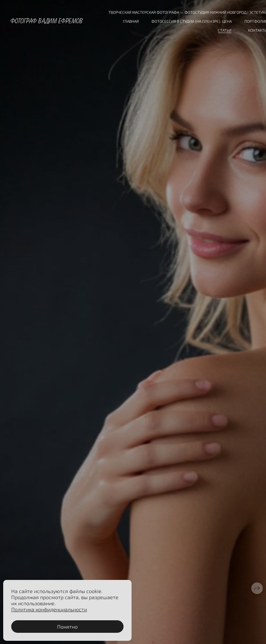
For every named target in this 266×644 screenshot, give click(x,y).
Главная (131, 21)
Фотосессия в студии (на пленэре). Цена (192, 21)
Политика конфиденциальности (49, 609)
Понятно (67, 627)
